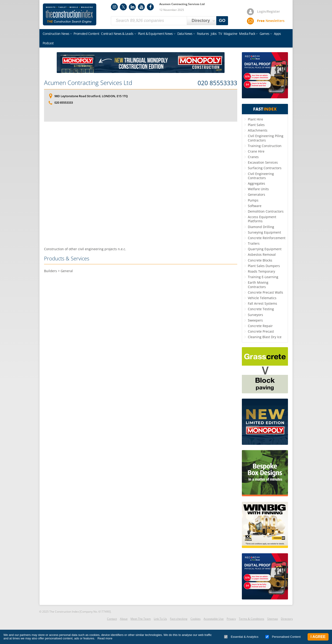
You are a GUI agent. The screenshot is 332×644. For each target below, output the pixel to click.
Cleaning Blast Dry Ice (265, 337)
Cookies (196, 619)
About (124, 619)
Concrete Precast (261, 331)
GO (222, 21)
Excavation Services (263, 162)
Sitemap (273, 619)
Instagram (114, 7)
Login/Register (268, 11)
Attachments (258, 130)
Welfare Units (258, 189)
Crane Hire (256, 151)
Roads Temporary (261, 271)
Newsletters (271, 21)
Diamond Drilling (261, 227)
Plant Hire (255, 119)
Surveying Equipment (264, 232)
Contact (112, 619)
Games (265, 34)
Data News (185, 34)
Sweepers (255, 320)
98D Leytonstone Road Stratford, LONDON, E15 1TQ (91, 96)
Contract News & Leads (117, 34)
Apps (277, 34)
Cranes (253, 157)
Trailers (254, 243)
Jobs (214, 34)
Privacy (231, 619)
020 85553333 (217, 83)
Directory (287, 619)
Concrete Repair (260, 326)
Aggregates (256, 183)
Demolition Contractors (266, 211)
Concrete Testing (261, 309)
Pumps (253, 200)
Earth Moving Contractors (258, 284)
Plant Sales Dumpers (264, 266)
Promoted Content (86, 34)
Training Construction (265, 146)
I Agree (318, 637)
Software (255, 206)
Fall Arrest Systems (262, 303)
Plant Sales (256, 125)
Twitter (123, 7)
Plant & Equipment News (155, 34)
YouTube (141, 7)
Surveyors (255, 315)
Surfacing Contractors (265, 168)
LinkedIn (132, 7)
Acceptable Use (214, 619)
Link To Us (160, 619)
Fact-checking (179, 619)
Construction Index (70, 15)
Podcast (48, 43)
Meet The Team (141, 619)
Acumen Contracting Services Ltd (88, 83)
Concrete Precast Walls (265, 292)
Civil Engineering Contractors (261, 176)
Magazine (230, 34)
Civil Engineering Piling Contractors (266, 138)
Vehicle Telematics (262, 298)
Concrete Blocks (260, 260)
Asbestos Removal (262, 254)
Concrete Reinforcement (267, 238)
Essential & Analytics (241, 637)
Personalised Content (283, 637)
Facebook (150, 7)
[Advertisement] (141, 184)
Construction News (56, 34)
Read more (105, 638)
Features (203, 34)
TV (220, 34)
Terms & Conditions (252, 619)
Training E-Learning (263, 277)
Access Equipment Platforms (262, 219)
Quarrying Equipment (265, 249)
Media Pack (247, 34)
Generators (256, 194)
